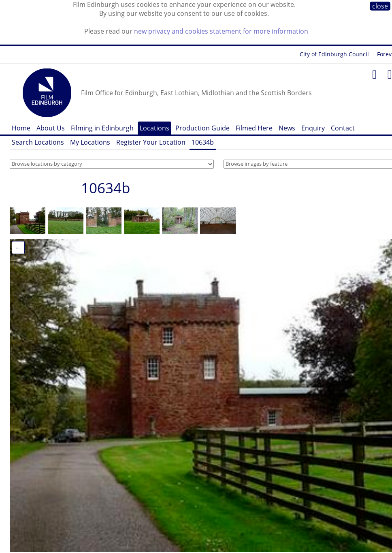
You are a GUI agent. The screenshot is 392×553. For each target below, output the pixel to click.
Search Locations (38, 142)
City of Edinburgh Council (334, 54)
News (287, 128)
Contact (343, 128)
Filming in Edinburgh (102, 128)
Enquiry (313, 128)
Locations (154, 128)
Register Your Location (151, 142)
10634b (203, 142)
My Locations (90, 142)
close (380, 6)
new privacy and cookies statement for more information (221, 31)
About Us (51, 128)
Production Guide (202, 128)
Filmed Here (254, 128)
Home (21, 128)
